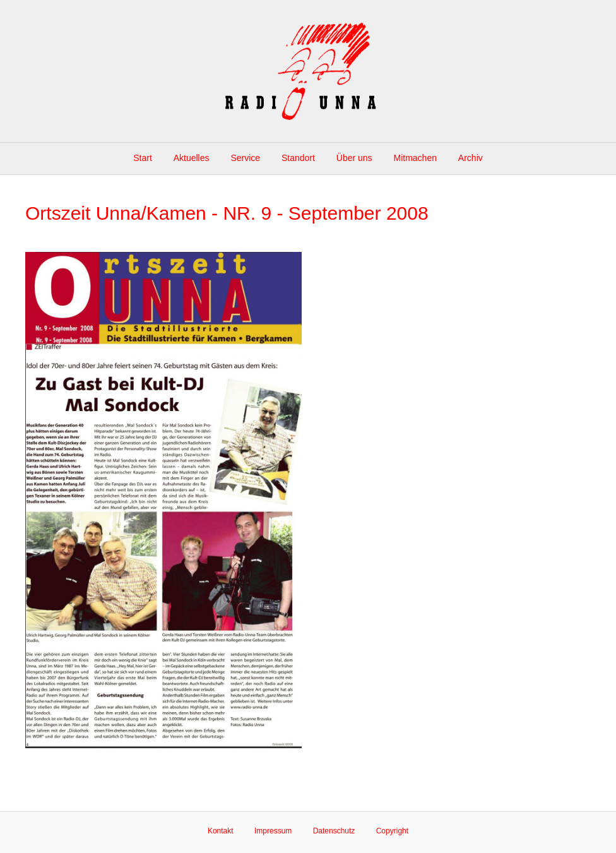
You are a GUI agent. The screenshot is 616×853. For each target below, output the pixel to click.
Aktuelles (192, 158)
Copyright (392, 831)
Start (143, 158)
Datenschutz (334, 831)
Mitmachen (415, 158)
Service (245, 158)
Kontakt (221, 831)
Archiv (471, 158)
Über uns (354, 158)
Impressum (273, 831)
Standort (298, 158)
